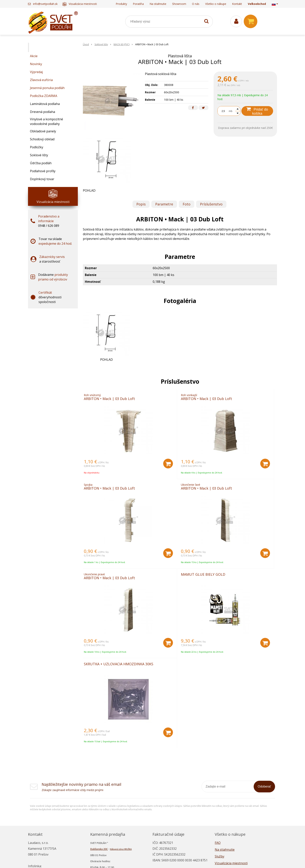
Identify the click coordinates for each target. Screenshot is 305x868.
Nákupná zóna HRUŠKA (121, 777)
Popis (141, 204)
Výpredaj (36, 72)
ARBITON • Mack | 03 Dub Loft (112, 400)
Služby (220, 784)
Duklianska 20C (99, 777)
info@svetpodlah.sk (45, 4)
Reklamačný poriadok (231, 811)
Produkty (121, 4)
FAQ (218, 771)
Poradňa (138, 4)
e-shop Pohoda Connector (166, 859)
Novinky (36, 64)
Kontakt (237, 4)
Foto (187, 204)
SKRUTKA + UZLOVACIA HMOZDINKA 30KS (103, 591)
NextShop (139, 859)
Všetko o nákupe (216, 4)
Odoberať (264, 714)
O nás (196, 4)
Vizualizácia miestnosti (80, 4)
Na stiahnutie (158, 4)
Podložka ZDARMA (44, 96)
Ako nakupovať (226, 805)
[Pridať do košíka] (136, 466)
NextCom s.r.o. (197, 859)
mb (231, 111)
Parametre (164, 204)
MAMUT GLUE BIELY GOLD (235, 493)
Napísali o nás (225, 798)
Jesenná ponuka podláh (47, 88)
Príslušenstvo (211, 204)
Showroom (179, 4)
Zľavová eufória (41, 80)
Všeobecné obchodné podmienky (239, 818)
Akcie (34, 56)
